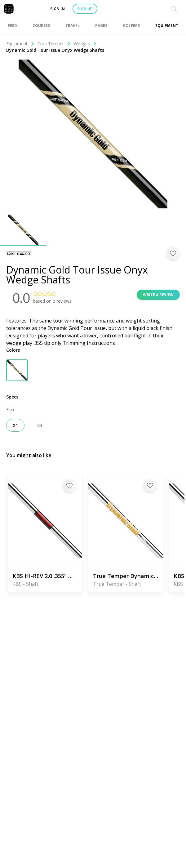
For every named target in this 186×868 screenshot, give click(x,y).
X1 (15, 425)
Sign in (58, 9)
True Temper (54, 44)
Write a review (158, 295)
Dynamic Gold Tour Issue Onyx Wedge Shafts (55, 50)
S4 (40, 425)
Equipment (20, 44)
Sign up (85, 9)
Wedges (85, 44)
